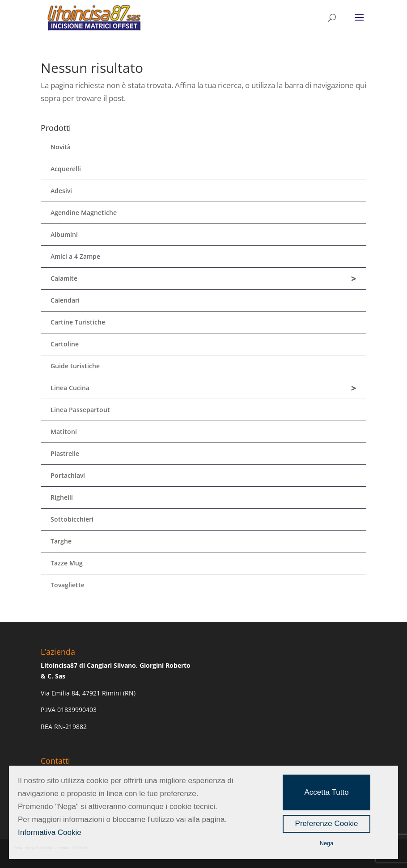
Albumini (64, 234)
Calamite (203, 279)
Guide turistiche (75, 366)
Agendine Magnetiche (84, 213)
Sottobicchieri (72, 519)
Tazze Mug (67, 563)
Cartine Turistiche (78, 322)
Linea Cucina (203, 388)
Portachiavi (68, 475)
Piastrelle (65, 453)
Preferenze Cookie (327, 824)
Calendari (65, 300)
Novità (61, 147)
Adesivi (61, 191)
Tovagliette (68, 585)
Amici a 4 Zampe (75, 256)
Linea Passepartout (80, 410)
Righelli (62, 497)
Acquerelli (66, 169)
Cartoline (65, 344)
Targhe (61, 541)
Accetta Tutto (326, 792)
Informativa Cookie (50, 832)
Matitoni (64, 432)
